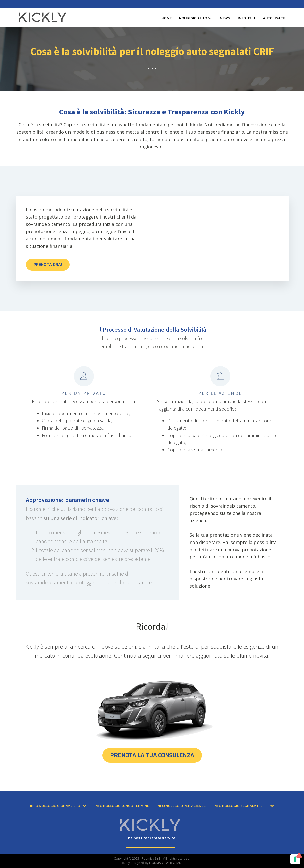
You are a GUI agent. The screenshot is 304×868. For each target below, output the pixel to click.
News (225, 18)
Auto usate (274, 18)
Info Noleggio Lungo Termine (122, 806)
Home (167, 18)
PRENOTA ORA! (48, 265)
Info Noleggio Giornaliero (58, 806)
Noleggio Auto (196, 18)
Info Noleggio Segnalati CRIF (244, 806)
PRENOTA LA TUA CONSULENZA (152, 755)
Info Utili (247, 18)
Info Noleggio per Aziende (181, 806)
